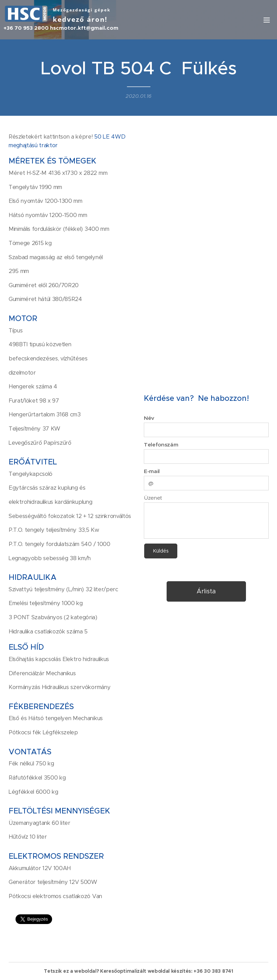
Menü (267, 20)
